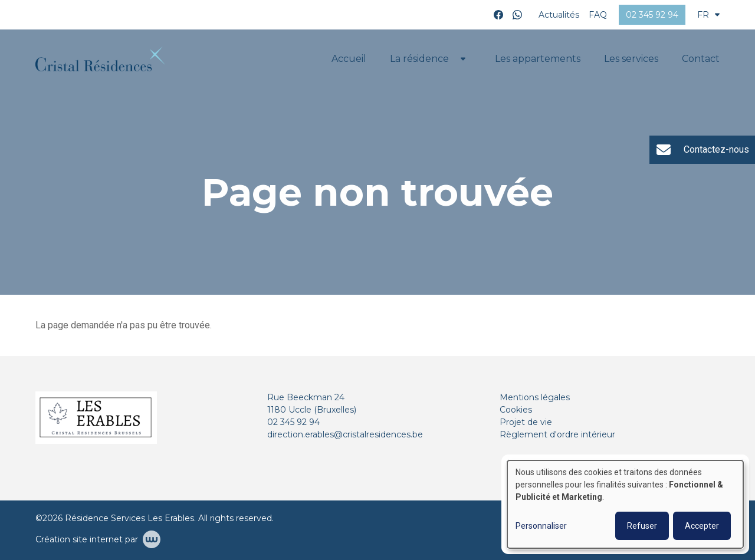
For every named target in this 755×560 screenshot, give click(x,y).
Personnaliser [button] (541, 526)
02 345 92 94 (293, 422)
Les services (631, 59)
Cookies (516, 410)
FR (708, 15)
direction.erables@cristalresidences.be (345, 434)
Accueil (349, 59)
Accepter (702, 526)
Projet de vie (526, 422)
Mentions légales (535, 397)
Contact (701, 59)
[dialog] (625, 504)
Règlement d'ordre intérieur (557, 434)
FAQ (598, 15)
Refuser (642, 526)
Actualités (559, 15)
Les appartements (538, 59)
